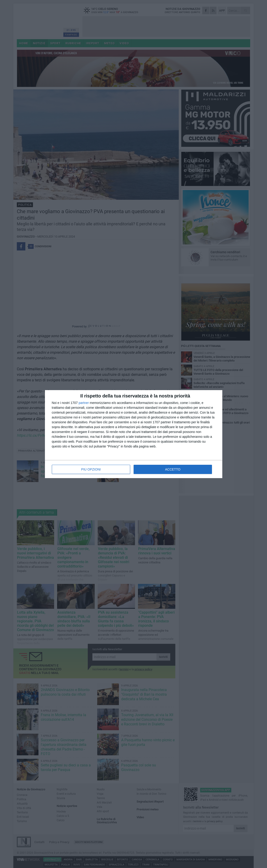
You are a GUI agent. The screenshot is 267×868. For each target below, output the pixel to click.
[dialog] (134, 434)
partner (84, 403)
